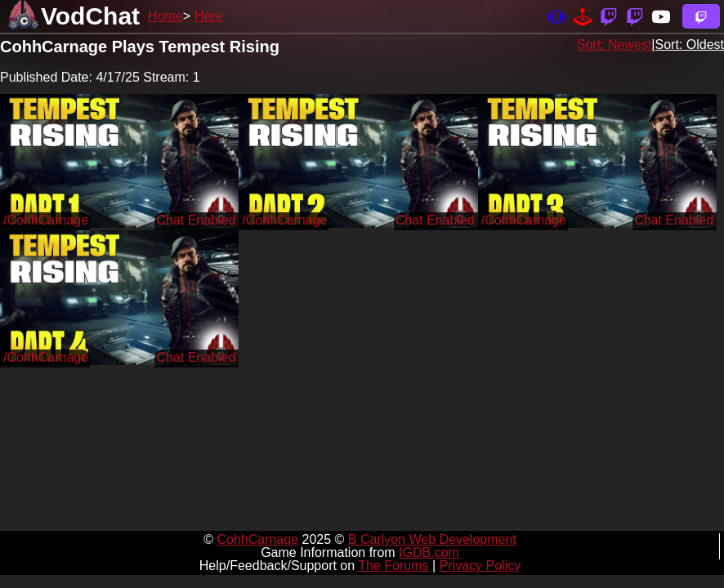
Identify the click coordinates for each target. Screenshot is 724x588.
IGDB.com (429, 552)
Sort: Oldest (690, 45)
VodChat (90, 16)
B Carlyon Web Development (432, 539)
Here (209, 16)
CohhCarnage (257, 539)
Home (165, 16)
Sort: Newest (615, 45)
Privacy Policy (480, 566)
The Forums (393, 566)
